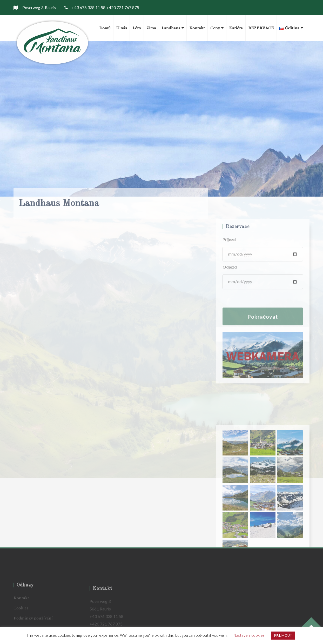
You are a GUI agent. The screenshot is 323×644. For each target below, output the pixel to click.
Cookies (21, 619)
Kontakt (197, 28)
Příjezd (229, 275)
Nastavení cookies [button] (249, 635)
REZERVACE (261, 28)
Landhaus (173, 28)
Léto (137, 28)
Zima (151, 28)
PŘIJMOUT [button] (283, 635)
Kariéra (236, 28)
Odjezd (230, 302)
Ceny (217, 28)
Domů (105, 28)
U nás (122, 28)
